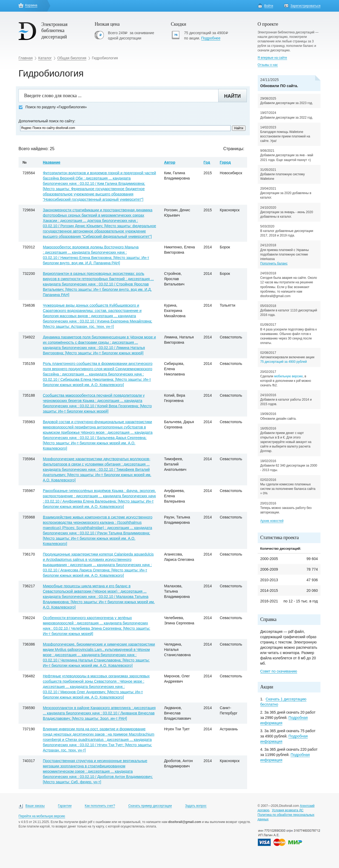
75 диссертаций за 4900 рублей (284, 362)
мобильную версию (288, 376)
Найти (232, 96)
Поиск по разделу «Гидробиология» (53, 107)
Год (207, 162)
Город (225, 162)
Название (52, 162)
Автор (169, 162)
